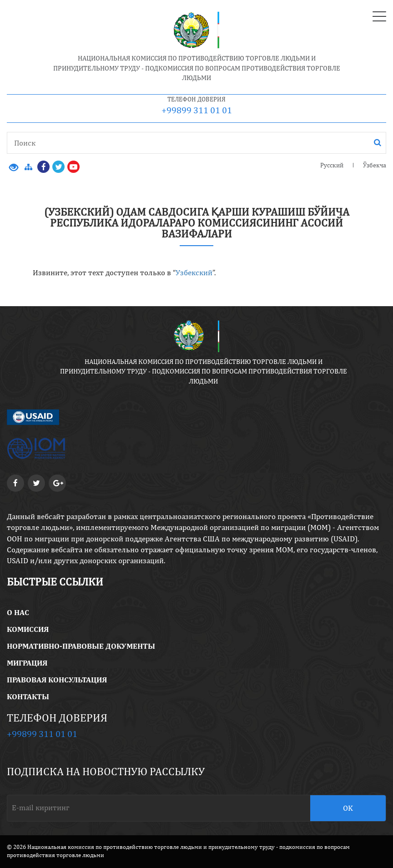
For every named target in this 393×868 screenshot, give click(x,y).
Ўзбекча (375, 165)
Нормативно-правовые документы (81, 646)
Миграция (27, 663)
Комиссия (28, 629)
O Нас (18, 612)
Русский (332, 165)
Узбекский (194, 273)
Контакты (28, 696)
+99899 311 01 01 (197, 110)
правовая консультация (57, 680)
